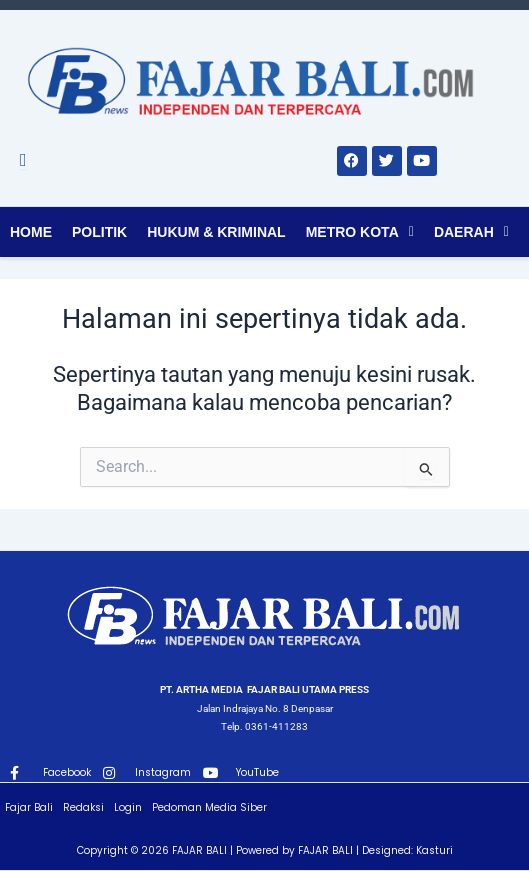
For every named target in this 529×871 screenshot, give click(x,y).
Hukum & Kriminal (216, 232)
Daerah (464, 232)
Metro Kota (352, 232)
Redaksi (83, 807)
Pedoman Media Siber (209, 807)
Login (128, 807)
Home (31, 232)
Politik (99, 232)
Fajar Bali (29, 807)
